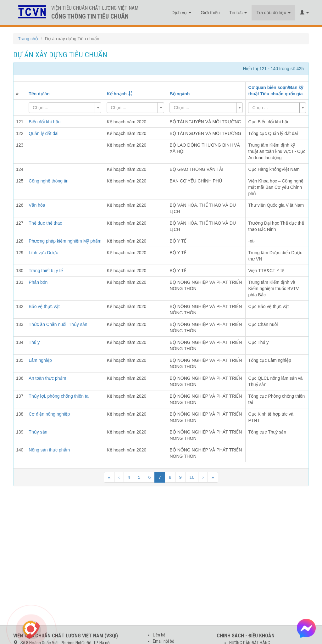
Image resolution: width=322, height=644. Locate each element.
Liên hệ (159, 635)
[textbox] (63, 108)
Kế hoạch (117, 94)
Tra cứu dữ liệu (273, 13)
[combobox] (65, 108)
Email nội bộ (164, 641)
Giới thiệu (210, 13)
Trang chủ (28, 39)
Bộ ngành (180, 94)
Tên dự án (39, 94)
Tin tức (238, 13)
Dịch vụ (182, 13)
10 (192, 477)
